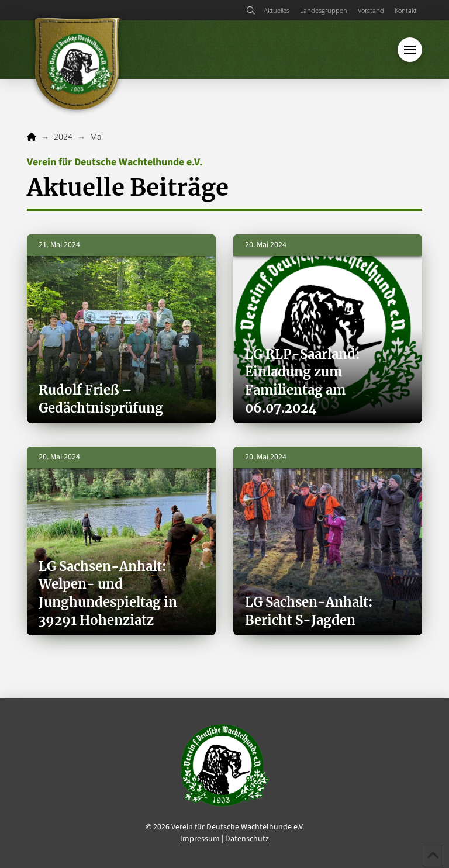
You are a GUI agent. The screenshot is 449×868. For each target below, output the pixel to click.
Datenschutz (247, 839)
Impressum (200, 839)
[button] (251, 11)
